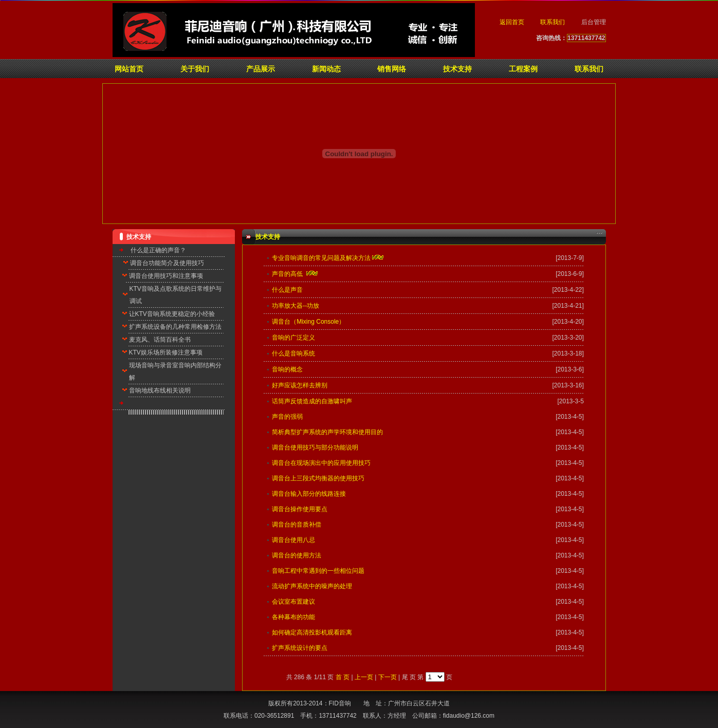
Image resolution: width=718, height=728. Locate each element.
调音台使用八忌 (293, 540)
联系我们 (553, 22)
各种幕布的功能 (293, 617)
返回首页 (512, 22)
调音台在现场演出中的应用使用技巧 (321, 463)
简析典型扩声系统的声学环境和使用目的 (327, 432)
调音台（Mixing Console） (308, 322)
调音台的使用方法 (297, 555)
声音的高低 (287, 274)
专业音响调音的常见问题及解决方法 (321, 258)
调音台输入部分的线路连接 (309, 494)
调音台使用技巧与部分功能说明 (315, 447)
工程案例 (523, 69)
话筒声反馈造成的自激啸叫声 (312, 401)
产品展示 (261, 69)
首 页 (343, 677)
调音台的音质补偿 (297, 525)
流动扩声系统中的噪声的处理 (312, 586)
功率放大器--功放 (296, 306)
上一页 (364, 677)
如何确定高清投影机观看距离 (312, 632)
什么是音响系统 (293, 353)
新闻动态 (326, 69)
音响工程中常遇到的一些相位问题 (318, 571)
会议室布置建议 (293, 602)
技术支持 (457, 69)
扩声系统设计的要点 (300, 648)
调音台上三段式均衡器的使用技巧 (318, 478)
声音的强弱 (287, 417)
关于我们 (195, 69)
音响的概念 (287, 369)
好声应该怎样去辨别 (300, 385)
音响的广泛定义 (293, 338)
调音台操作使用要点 (300, 509)
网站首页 (129, 69)
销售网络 (392, 69)
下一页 (388, 677)
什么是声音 (287, 290)
